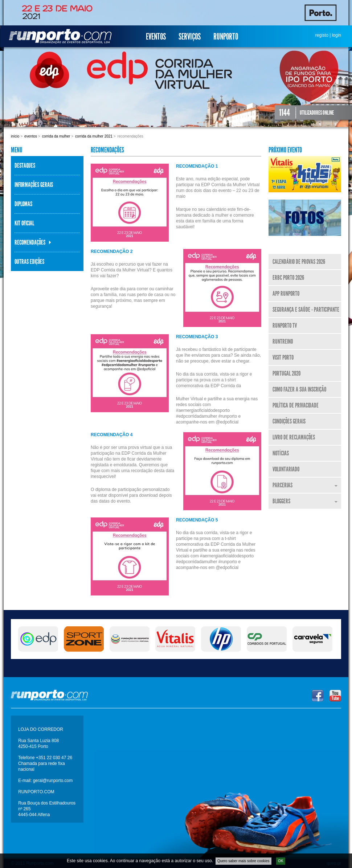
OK (281, 861)
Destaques (25, 165)
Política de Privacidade (296, 405)
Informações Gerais (34, 185)
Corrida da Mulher (56, 136)
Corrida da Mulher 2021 (94, 136)
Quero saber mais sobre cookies (243, 861)
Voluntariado (286, 469)
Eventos (156, 37)
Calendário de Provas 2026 (299, 262)
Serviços (190, 37)
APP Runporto (286, 294)
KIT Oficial (24, 223)
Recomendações (30, 242)
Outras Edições (29, 262)
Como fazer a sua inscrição (299, 389)
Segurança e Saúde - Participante (306, 310)
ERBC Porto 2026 (288, 278)
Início (15, 136)
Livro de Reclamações (294, 437)
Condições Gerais (289, 421)
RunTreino (283, 341)
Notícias (281, 453)
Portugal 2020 (286, 373)
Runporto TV (285, 325)
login (337, 35)
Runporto (226, 37)
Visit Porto (283, 357)
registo (322, 35)
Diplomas (23, 204)
